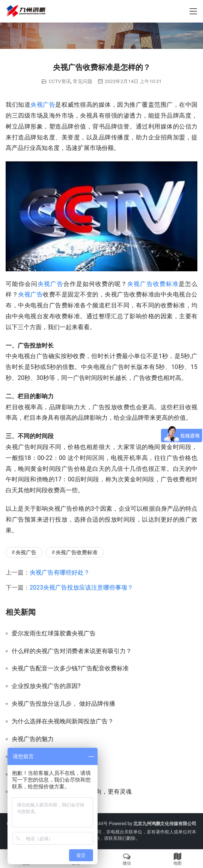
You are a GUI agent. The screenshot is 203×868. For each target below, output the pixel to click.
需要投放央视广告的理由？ (48, 774)
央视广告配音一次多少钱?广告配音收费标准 (70, 668)
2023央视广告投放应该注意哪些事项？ (81, 587)
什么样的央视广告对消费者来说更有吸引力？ (72, 651)
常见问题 (83, 81)
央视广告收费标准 (153, 284)
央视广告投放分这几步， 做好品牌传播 (63, 704)
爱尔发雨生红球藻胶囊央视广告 (54, 634)
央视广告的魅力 (33, 739)
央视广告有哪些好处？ (60, 572)
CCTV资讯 (60, 81)
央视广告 (43, 105)
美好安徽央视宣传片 (39, 757)
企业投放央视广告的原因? (46, 686)
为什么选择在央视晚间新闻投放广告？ (63, 721)
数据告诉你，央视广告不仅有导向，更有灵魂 (72, 792)
